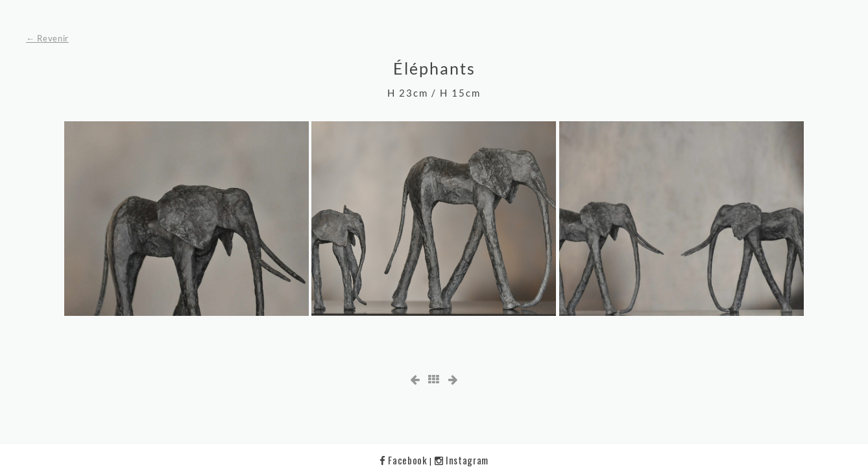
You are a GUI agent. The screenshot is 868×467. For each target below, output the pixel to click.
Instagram (462, 460)
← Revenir (47, 38)
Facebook (404, 460)
